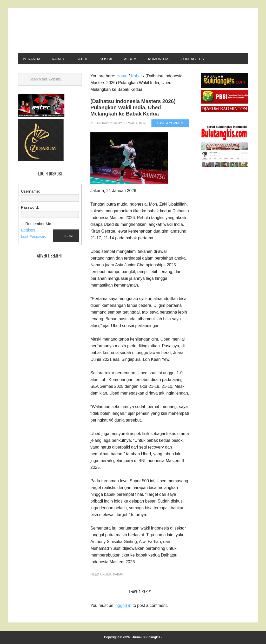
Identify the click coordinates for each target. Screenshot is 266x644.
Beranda (32, 59)
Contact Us (192, 59)
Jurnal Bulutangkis (119, 32)
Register (28, 230)
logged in (123, 605)
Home (122, 76)
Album (130, 59)
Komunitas (158, 59)
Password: (30, 207)
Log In (66, 236)
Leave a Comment (170, 123)
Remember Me (38, 224)
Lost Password (34, 236)
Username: (30, 191)
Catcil (82, 59)
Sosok (106, 59)
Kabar (58, 59)
